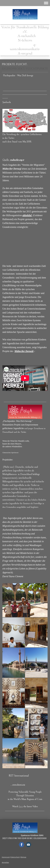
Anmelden (5, 862)
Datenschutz (15, 857)
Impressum (6, 857)
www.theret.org (19, 785)
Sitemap (23, 857)
